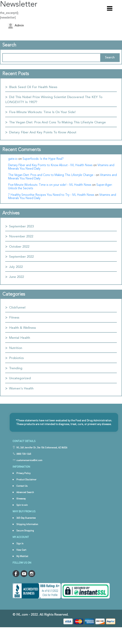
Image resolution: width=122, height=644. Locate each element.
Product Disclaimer (26, 485)
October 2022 (19, 247)
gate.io (13, 159)
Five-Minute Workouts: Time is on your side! (42, 112)
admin (19, 26)
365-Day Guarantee (26, 523)
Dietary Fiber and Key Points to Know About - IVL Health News (50, 165)
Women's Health (21, 389)
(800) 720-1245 (24, 460)
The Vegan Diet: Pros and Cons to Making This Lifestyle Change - (52, 175)
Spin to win (22, 511)
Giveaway (21, 504)
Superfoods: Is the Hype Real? (43, 159)
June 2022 (16, 277)
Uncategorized (20, 378)
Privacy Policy (23, 479)
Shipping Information (27, 530)
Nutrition (16, 348)
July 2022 (16, 267)
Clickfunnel (17, 308)
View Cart (21, 555)
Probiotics (16, 358)
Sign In (20, 549)
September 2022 (21, 257)
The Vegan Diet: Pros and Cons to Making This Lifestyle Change (57, 122)
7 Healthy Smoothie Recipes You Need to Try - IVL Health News (51, 195)
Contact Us (22, 491)
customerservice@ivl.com (29, 466)
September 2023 (21, 227)
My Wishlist (22, 562)
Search (110, 58)
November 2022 (21, 237)
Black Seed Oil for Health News (33, 87)
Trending (16, 368)
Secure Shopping (25, 536)
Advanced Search (25, 498)
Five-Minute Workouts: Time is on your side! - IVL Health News (50, 185)
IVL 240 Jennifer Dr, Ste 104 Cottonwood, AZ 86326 (42, 453)
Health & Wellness (22, 328)
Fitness (14, 318)
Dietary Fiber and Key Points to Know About (43, 132)
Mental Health (20, 338)
